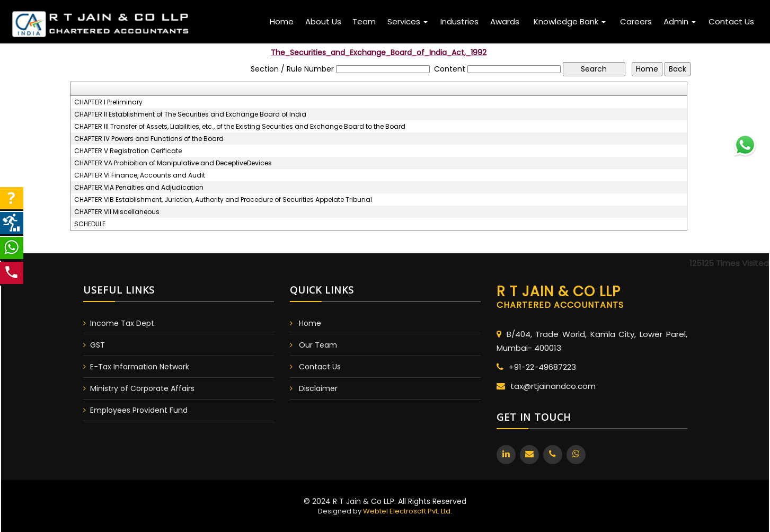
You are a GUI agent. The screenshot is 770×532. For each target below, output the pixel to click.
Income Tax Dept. (123, 323)
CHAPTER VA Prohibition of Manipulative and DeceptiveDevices (173, 163)
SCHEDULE (90, 224)
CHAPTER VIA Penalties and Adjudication (139, 188)
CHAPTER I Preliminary (108, 102)
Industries (459, 21)
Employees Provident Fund (139, 410)
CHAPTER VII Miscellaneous (117, 212)
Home (282, 21)
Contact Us (731, 21)
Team (364, 21)
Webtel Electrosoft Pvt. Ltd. (408, 511)
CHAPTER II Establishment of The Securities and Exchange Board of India (190, 114)
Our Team (318, 345)
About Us (323, 21)
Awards (505, 21)
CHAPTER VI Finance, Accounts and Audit (140, 175)
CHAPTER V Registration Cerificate (128, 151)
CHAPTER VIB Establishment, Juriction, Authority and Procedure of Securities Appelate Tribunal (223, 200)
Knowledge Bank (570, 21)
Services (408, 21)
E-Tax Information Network (140, 367)
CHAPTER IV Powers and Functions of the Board (149, 139)
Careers (636, 21)
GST (98, 345)
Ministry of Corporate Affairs (142, 388)
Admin (680, 21)
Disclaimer (318, 388)
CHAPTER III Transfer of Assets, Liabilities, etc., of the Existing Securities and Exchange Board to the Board (240, 127)
